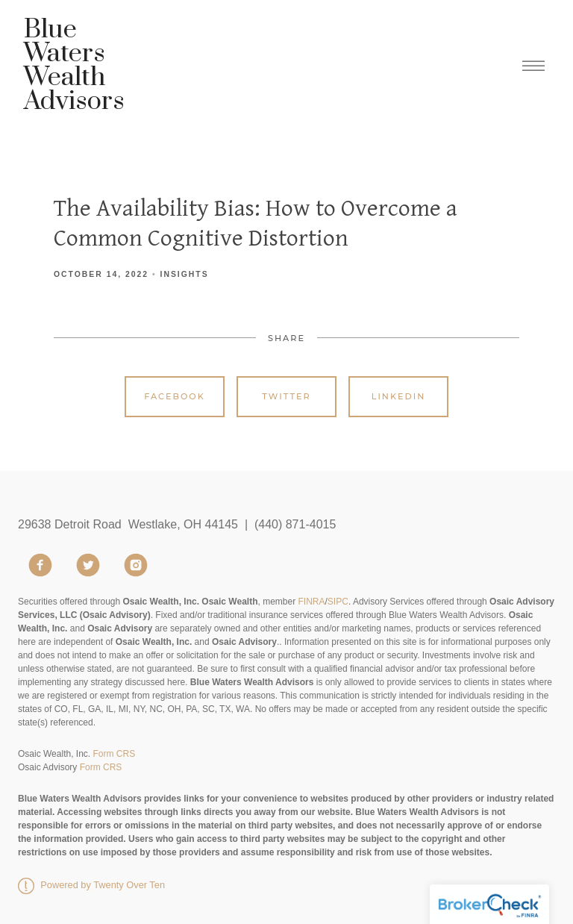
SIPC (338, 602)
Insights (185, 274)
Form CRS (114, 754)
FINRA (312, 602)
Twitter (286, 396)
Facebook (175, 396)
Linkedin (399, 396)
